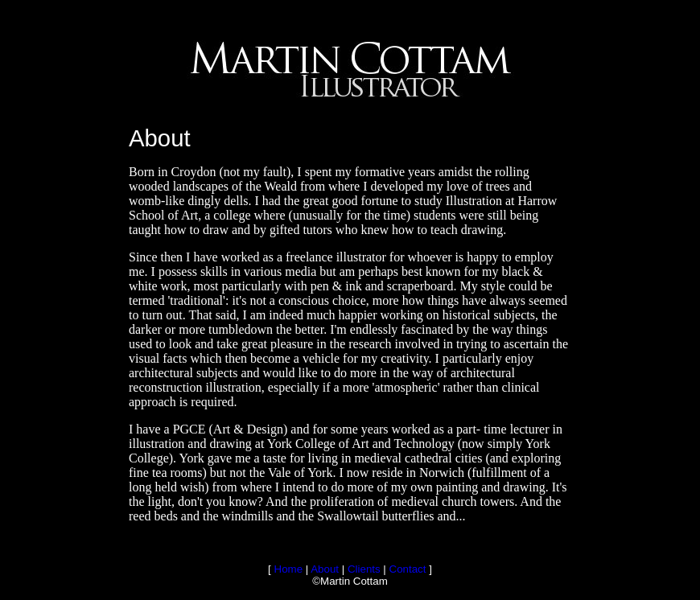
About (325, 569)
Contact (408, 569)
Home (289, 569)
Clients (364, 569)
